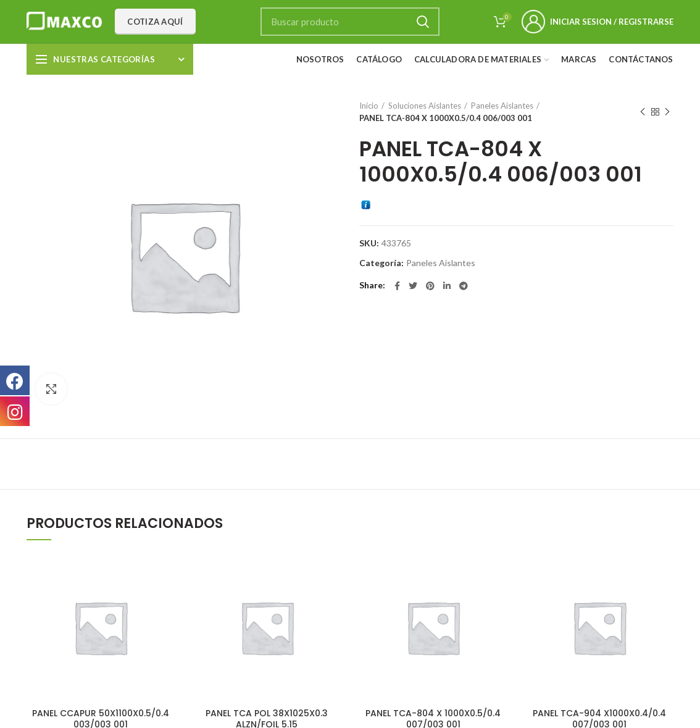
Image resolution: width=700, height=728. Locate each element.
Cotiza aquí (155, 22)
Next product (667, 112)
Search (423, 22)
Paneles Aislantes (502, 106)
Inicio (369, 106)
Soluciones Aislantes (425, 106)
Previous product (643, 112)
